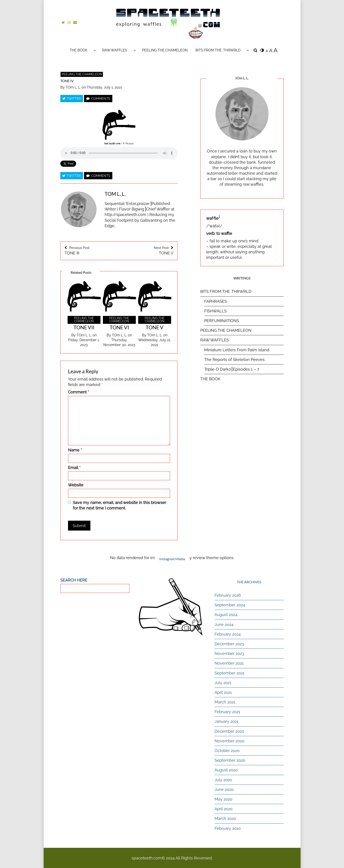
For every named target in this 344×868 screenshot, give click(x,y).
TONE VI (119, 327)
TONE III (90, 250)
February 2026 (228, 595)
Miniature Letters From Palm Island (237, 350)
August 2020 (226, 770)
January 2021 (227, 721)
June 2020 (224, 789)
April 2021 (223, 692)
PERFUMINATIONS (222, 320)
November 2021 (229, 663)
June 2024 (224, 624)
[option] (84, 314)
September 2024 (230, 605)
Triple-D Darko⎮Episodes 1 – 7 (232, 369)
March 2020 (225, 818)
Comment (79, 392)
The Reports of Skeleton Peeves (234, 359)
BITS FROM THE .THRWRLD (218, 50)
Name (75, 450)
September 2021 (230, 673)
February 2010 (228, 828)
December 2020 (229, 731)
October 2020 (227, 750)
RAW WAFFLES (115, 50)
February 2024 (228, 634)
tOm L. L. (73, 87)
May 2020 (223, 799)
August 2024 (226, 615)
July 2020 (223, 780)
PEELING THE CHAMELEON (165, 50)
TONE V (148, 250)
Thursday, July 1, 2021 (104, 87)
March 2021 (225, 702)
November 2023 (229, 653)
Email (74, 467)
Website (76, 485)
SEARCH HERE (74, 580)
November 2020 (229, 741)
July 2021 (223, 682)
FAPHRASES (216, 301)
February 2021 (227, 712)
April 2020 (224, 809)
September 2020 (230, 760)
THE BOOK (78, 50)
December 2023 (229, 644)
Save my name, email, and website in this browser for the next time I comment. (119, 505)
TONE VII (84, 327)
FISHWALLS (215, 311)
